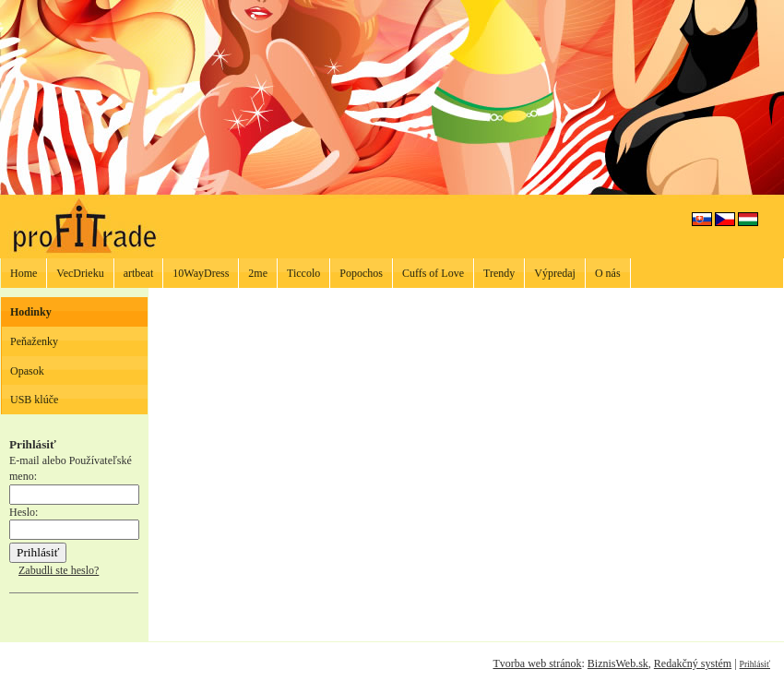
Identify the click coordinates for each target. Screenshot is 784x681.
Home (24, 273)
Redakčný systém (693, 663)
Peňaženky (34, 341)
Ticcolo (303, 273)
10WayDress (201, 273)
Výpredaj (555, 273)
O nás (608, 273)
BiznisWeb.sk (618, 663)
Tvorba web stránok (537, 663)
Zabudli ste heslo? (59, 570)
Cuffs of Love (433, 273)
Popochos (361, 273)
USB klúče (34, 400)
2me (258, 273)
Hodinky (31, 312)
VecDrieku (80, 273)
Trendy (499, 273)
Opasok (27, 371)
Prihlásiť (755, 664)
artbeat (139, 273)
